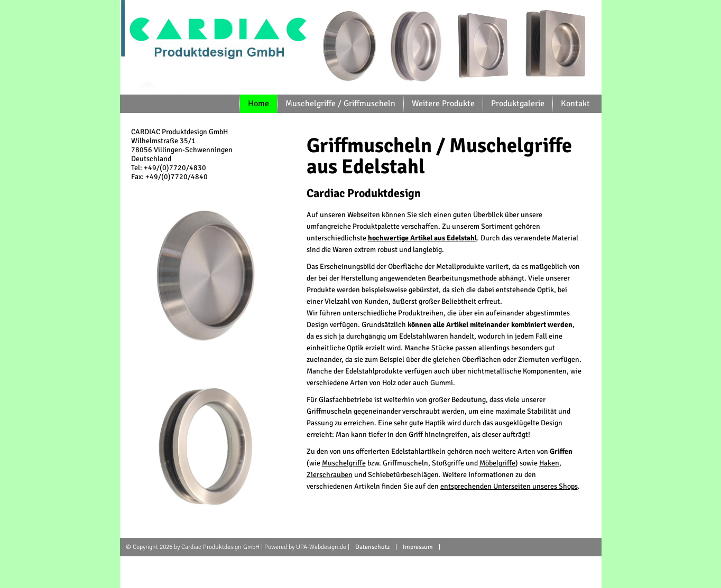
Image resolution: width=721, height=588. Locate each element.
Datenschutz (372, 547)
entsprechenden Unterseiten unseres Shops (509, 486)
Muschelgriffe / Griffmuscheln (340, 104)
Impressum (418, 547)
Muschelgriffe (344, 463)
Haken (549, 463)
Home (258, 104)
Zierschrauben (330, 475)
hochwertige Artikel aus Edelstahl (422, 238)
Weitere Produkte (443, 104)
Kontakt (575, 104)
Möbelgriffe (497, 463)
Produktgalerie (518, 104)
